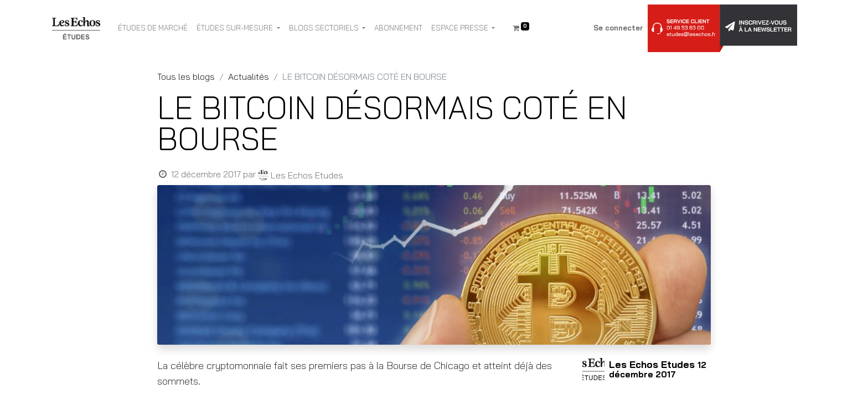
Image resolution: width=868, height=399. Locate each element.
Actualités (249, 76)
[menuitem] (153, 28)
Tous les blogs (186, 76)
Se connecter (618, 28)
